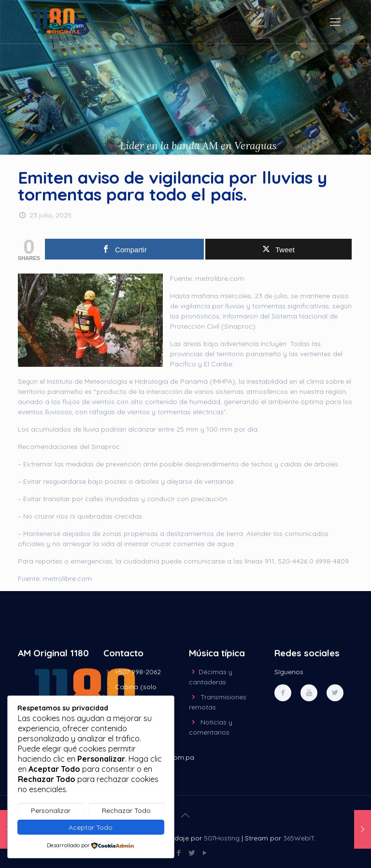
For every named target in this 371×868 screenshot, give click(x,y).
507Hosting (222, 838)
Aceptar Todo (91, 827)
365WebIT (299, 838)
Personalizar (51, 810)
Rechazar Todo (126, 810)
